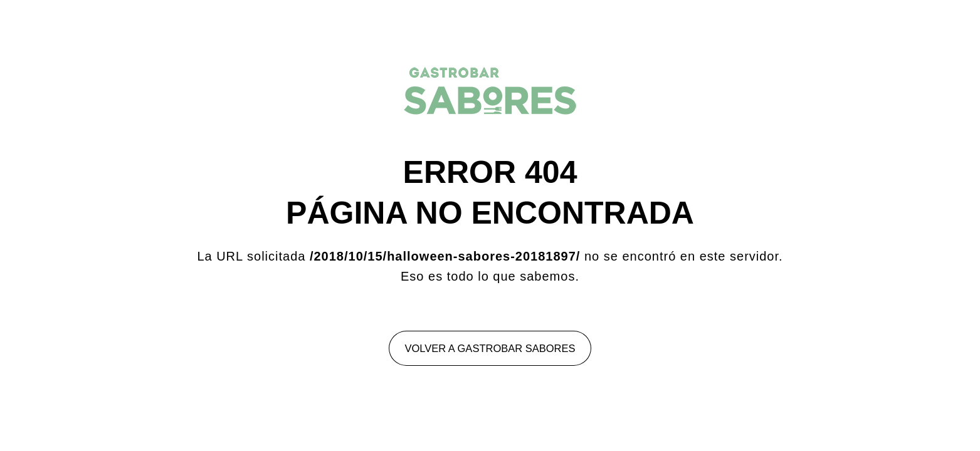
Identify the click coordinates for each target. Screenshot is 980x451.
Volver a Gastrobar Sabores (490, 348)
